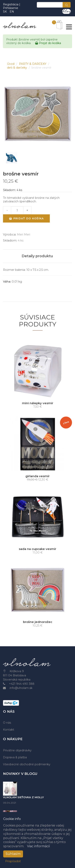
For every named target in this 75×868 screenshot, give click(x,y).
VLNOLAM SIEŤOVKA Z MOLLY (23, 797)
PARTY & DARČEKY (33, 64)
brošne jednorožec (38, 622)
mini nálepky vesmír (38, 403)
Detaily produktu (37, 256)
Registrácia (11, 4)
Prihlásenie (11, 8)
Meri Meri (24, 234)
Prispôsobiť (13, 861)
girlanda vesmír (37, 476)
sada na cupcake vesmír (37, 549)
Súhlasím (13, 854)
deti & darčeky (17, 68)
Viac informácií (38, 846)
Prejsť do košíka (48, 43)
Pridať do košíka (26, 218)
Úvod (11, 64)
